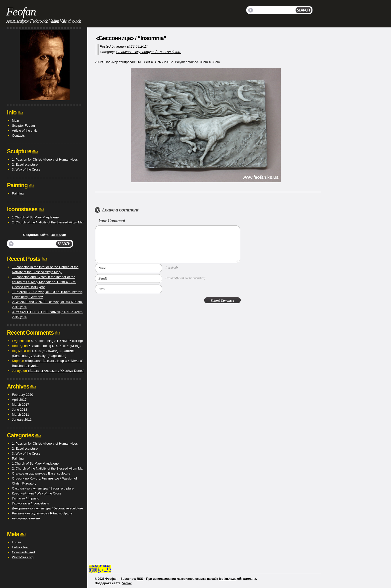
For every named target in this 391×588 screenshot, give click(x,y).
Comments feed (23, 552)
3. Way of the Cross (26, 169)
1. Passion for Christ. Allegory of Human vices (45, 159)
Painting (18, 193)
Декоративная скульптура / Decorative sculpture (48, 508)
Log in (16, 542)
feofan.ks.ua (228, 579)
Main (15, 121)
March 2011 (21, 415)
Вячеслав (58, 235)
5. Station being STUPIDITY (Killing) (57, 341)
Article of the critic (25, 131)
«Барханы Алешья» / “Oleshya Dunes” (56, 371)
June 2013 (20, 410)
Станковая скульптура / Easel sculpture (149, 52)
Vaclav (127, 583)
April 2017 (19, 400)
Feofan (21, 12)
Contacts (18, 136)
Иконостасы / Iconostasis (30, 503)
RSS (140, 579)
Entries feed (21, 547)
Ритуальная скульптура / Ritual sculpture (42, 513)
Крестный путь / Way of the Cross (37, 493)
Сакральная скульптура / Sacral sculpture (43, 488)
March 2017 (21, 405)
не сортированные (26, 518)
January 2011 (22, 420)
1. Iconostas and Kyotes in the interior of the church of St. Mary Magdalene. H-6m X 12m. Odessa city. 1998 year (44, 282)
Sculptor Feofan (23, 126)
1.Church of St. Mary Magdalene (35, 217)
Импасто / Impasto (26, 498)
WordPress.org (23, 557)
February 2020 (23, 395)
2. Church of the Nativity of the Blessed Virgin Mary (49, 222)
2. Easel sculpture (25, 164)
